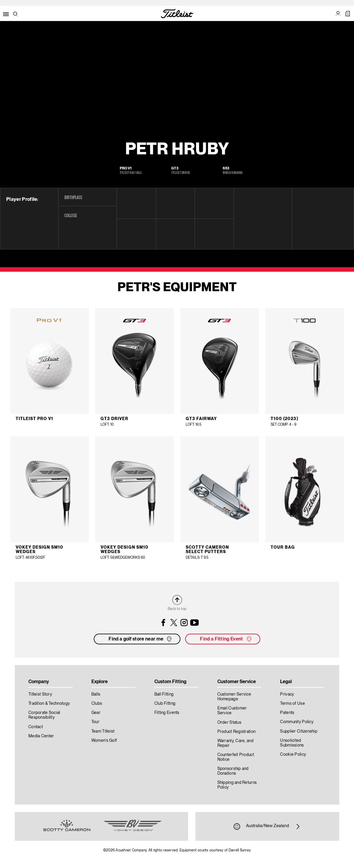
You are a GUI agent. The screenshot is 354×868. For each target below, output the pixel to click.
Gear (96, 713)
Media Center (41, 736)
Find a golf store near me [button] (141, 639)
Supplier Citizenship (299, 731)
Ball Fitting (164, 694)
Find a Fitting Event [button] (226, 639)
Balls (96, 694)
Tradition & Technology (49, 704)
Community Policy (297, 722)
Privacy (287, 694)
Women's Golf (104, 741)
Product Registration (237, 732)
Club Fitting (165, 704)
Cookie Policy (293, 755)
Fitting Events (167, 713)
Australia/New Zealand (267, 827)
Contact (36, 727)
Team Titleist (103, 731)
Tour (95, 722)
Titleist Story (40, 694)
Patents (287, 713)
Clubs (97, 704)
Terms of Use (292, 704)
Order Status (229, 723)
